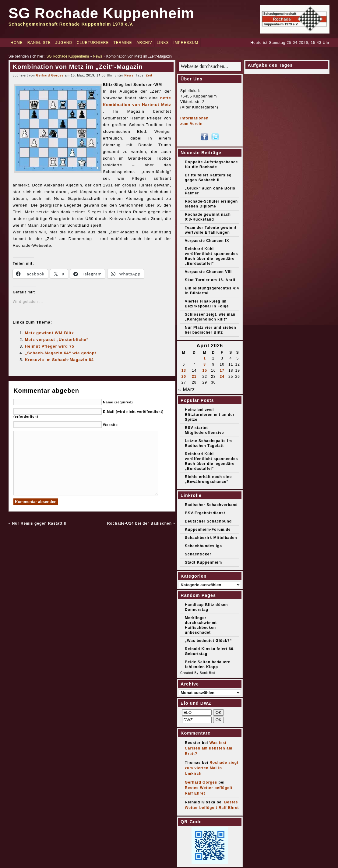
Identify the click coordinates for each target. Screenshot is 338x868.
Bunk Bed (208, 673)
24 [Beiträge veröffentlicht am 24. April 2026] (222, 377)
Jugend (64, 43)
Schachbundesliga (203, 546)
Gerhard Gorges (50, 75)
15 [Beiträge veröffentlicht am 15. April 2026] (204, 370)
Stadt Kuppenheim (203, 562)
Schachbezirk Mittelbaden (211, 538)
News (97, 56)
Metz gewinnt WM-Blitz (49, 333)
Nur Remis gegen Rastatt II (39, 523)
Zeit (149, 75)
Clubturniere (93, 43)
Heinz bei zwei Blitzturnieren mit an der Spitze (210, 415)
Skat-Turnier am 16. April (210, 280)
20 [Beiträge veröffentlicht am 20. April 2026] (184, 377)
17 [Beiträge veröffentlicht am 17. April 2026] (222, 370)
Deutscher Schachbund (208, 521)
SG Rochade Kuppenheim (101, 13)
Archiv (144, 43)
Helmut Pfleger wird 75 (50, 346)
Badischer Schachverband (211, 505)
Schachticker (198, 554)
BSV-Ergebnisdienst (205, 513)
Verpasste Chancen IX (207, 241)
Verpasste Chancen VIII (208, 272)
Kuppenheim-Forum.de (208, 530)
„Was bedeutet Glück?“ (208, 641)
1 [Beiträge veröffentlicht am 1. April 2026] (205, 358)
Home (17, 43)
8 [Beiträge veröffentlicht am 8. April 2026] (205, 364)
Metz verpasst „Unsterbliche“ (57, 340)
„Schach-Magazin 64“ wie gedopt (61, 353)
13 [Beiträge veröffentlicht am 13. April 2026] (184, 370)
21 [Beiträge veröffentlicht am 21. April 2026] (194, 377)
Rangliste (39, 43)
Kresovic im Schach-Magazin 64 (59, 360)
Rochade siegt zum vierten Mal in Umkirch (212, 768)
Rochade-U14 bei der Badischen (139, 523)
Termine (123, 43)
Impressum (186, 43)
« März (187, 390)
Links (163, 43)
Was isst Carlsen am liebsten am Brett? (209, 748)
